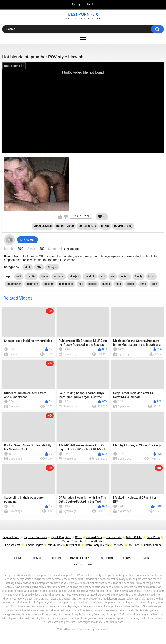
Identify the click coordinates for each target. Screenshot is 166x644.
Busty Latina (73, 545)
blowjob (74, 277)
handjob (90, 277)
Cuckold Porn (94, 537)
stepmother (14, 284)
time (143, 284)
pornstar (59, 277)
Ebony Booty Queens (97, 545)
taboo (152, 277)
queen (106, 284)
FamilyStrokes (96, 541)
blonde (93, 284)
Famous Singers (34, 545)
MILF (28, 267)
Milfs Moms (55, 545)
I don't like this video (66, 217)
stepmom (32, 284)
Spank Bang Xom (61, 537)
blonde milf (66, 284)
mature (125, 277)
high (118, 284)
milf (19, 277)
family (139, 277)
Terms (127, 558)
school (131, 284)
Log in (91, 5)
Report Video (65, 226)
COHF (78, 537)
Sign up (76, 5)
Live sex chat (13, 545)
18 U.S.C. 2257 (83, 565)
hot (81, 284)
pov (102, 277)
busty (44, 277)
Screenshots (88, 226)
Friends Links (114, 537)
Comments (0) (123, 226)
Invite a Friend (81, 558)
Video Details (43, 226)
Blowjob (52, 267)
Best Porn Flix (14, 66)
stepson (49, 284)
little (154, 284)
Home (18, 558)
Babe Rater (118, 545)
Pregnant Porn (11, 537)
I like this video (60, 217)
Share (105, 226)
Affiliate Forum (152, 545)
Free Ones (134, 545)
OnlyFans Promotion (35, 537)
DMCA (146, 558)
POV (39, 267)
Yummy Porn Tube (73, 541)
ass (113, 277)
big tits (31, 277)
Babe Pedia (153, 537)
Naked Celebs (134, 537)
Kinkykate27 (27, 240)
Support (107, 558)
